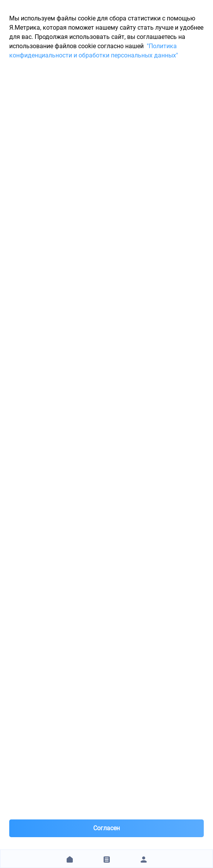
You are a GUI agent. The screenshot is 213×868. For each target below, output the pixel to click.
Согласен (106, 828)
